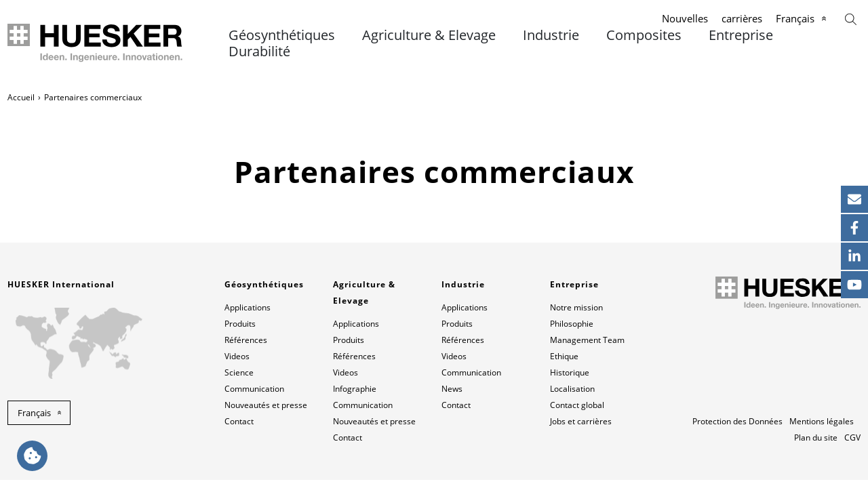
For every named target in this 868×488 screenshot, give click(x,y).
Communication (254, 389)
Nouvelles (685, 18)
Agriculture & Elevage (429, 35)
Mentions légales (822, 421)
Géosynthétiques (282, 35)
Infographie (355, 389)
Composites (644, 35)
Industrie (551, 35)
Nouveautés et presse (266, 405)
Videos (237, 356)
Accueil (21, 97)
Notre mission (576, 307)
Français (795, 18)
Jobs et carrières (581, 421)
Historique (570, 372)
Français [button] (34, 413)
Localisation (572, 389)
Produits (240, 324)
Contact (239, 421)
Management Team (587, 340)
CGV (852, 438)
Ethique (564, 356)
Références (246, 340)
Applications (248, 307)
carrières (742, 18)
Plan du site (816, 438)
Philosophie (572, 324)
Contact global (577, 405)
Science (239, 372)
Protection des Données (737, 421)
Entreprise (741, 35)
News (452, 389)
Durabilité (259, 52)
